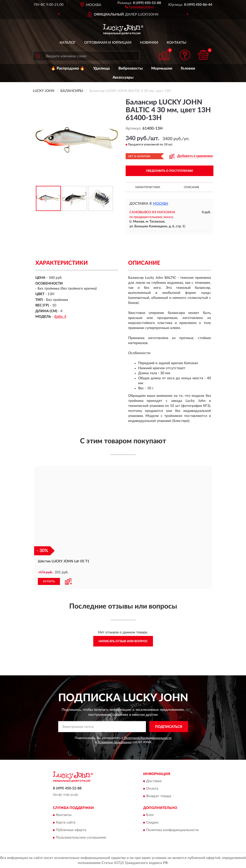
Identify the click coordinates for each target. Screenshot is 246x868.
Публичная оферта (71, 830)
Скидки (152, 823)
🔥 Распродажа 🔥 (68, 68)
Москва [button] (161, 204)
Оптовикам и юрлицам (108, 43)
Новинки (149, 43)
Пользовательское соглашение (81, 838)
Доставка (154, 781)
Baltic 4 (60, 317)
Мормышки (162, 68)
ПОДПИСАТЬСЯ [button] (169, 727)
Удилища (102, 68)
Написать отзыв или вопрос (123, 641)
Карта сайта (66, 823)
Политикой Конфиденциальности (148, 738)
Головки (188, 68)
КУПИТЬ (49, 581)
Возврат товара (159, 796)
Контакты (177, 43)
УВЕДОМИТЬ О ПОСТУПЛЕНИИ (169, 171)
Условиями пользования (115, 742)
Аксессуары (123, 77)
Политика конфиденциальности (172, 830)
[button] (139, 7)
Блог (150, 815)
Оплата (152, 789)
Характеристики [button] (148, 187)
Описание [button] (191, 187)
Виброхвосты (131, 68)
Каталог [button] (68, 43)
